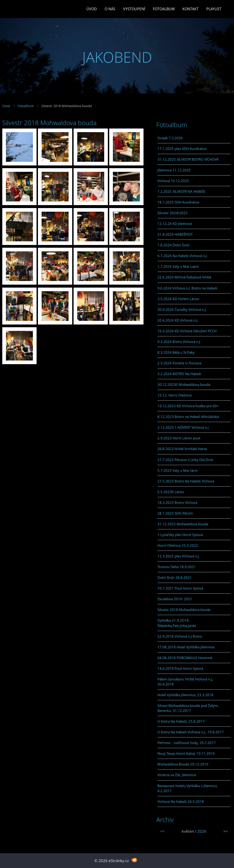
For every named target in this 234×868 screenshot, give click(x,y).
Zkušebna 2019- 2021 (175, 599)
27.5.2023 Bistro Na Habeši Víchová (186, 481)
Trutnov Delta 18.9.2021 (177, 567)
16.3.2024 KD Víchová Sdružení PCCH (187, 331)
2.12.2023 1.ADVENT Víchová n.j (183, 427)
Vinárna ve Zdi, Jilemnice (177, 775)
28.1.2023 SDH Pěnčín (175, 513)
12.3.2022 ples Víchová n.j (178, 556)
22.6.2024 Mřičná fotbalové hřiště (184, 277)
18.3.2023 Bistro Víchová (177, 502)
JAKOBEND (117, 57)
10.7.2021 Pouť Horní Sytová (180, 588)
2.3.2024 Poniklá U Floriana (179, 363)
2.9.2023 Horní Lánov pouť (179, 438)
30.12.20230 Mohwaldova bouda (184, 384)
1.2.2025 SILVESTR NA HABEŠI (181, 191)
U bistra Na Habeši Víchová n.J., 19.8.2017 (191, 732)
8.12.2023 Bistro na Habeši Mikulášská (188, 417)
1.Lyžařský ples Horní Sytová (180, 535)
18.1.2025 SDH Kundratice (178, 202)
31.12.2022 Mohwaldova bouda (183, 524)
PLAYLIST (214, 9)
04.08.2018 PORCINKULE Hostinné (185, 658)
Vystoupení (134, 9)
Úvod (92, 9)
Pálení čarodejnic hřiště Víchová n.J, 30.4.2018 (185, 682)
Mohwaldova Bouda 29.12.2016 (183, 764)
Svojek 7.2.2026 (170, 138)
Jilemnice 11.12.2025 (174, 170)
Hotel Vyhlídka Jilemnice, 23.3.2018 (185, 695)
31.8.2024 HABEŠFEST (175, 234)
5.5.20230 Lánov (171, 492)
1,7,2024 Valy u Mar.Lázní (178, 266)
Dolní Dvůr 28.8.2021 (175, 577)
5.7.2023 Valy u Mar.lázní (178, 470)
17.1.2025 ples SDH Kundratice (182, 149)
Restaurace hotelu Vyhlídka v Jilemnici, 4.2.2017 (188, 788)
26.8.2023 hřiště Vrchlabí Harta (182, 449)
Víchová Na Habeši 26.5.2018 (181, 801)
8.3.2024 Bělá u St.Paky (176, 352)
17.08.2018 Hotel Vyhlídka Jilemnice (186, 647)
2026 (202, 831)
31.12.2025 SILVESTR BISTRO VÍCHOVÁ (188, 159)
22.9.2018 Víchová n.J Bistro (180, 636)
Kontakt (190, 9)
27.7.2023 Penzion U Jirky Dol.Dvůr (185, 460)
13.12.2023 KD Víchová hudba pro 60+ (188, 406)
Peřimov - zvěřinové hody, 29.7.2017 (187, 743)
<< (162, 831)
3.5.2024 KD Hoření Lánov (178, 299)
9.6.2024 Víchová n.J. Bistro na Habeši (187, 288)
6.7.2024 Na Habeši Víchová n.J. (182, 256)
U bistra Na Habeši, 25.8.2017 (181, 721)
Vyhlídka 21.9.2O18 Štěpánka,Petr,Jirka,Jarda (177, 623)
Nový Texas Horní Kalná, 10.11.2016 (186, 753)
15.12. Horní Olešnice (175, 395)
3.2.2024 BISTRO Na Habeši (179, 374)
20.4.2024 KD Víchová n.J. (178, 320)
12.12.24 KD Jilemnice (175, 224)
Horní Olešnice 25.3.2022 (178, 545)
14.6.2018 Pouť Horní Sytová (180, 668)
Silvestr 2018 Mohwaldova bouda (184, 610)
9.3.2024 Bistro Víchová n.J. (179, 342)
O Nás (110, 9)
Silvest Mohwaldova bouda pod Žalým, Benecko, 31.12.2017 (188, 708)
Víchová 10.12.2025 (173, 181)
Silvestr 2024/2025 (173, 213)
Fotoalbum (164, 9)
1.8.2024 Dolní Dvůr (174, 245)
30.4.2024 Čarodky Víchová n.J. (182, 309)
